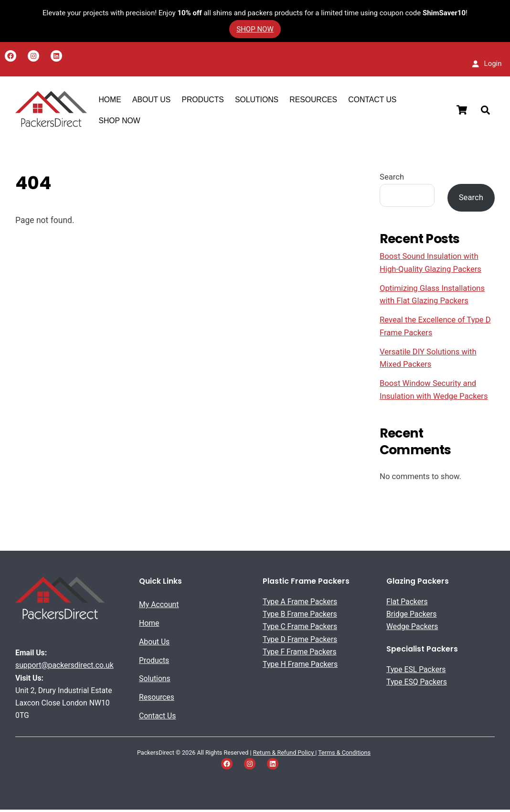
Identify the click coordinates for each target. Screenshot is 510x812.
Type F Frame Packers (300, 654)
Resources (314, 101)
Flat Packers (407, 604)
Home (111, 101)
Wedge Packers (412, 629)
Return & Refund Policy (284, 755)
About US (152, 101)
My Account (159, 607)
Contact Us (373, 101)
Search (392, 179)
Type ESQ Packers (417, 684)
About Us (154, 644)
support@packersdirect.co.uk (64, 668)
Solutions (258, 101)
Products (203, 101)
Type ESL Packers (416, 671)
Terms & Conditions (344, 755)
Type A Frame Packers (300, 604)
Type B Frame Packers (300, 616)
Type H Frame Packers (300, 667)
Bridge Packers (411, 616)
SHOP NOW (120, 122)
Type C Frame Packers (300, 629)
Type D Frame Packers (300, 641)
